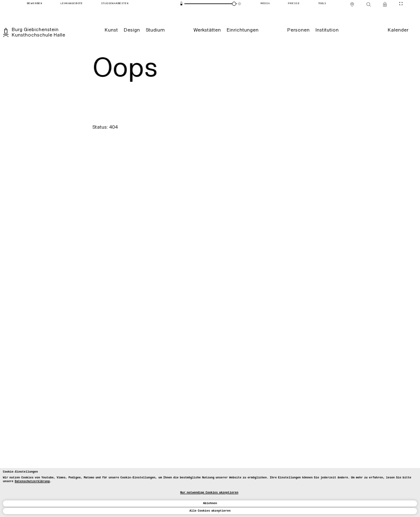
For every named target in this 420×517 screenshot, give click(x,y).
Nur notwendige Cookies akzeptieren (209, 493)
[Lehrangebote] (72, 4)
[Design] (132, 30)
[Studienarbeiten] (115, 4)
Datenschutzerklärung (32, 481)
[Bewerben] (34, 4)
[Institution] (327, 30)
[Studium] (155, 30)
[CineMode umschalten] (401, 4)
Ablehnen (210, 503)
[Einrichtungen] (243, 30)
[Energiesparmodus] (182, 4)
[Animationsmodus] (240, 4)
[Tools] (322, 4)
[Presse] (294, 4)
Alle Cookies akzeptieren (210, 511)
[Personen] (298, 30)
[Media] (265, 4)
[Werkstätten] (207, 30)
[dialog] (210, 493)
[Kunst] (111, 30)
